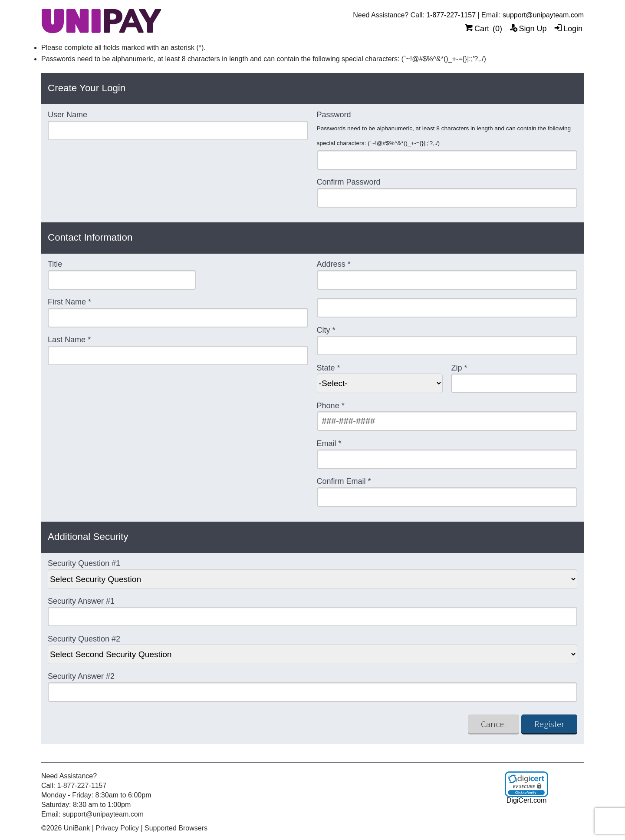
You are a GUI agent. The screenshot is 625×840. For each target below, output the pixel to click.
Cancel (493, 724)
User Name (67, 115)
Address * (334, 264)
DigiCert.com (526, 800)
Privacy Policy (117, 828)
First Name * (69, 302)
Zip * (459, 368)
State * (329, 368)
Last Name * (69, 340)
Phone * (331, 406)
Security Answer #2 (81, 676)
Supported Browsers (176, 828)
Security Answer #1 (81, 601)
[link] (526, 784)
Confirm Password (349, 182)
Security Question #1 (84, 564)
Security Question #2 (84, 639)
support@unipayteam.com (543, 15)
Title (55, 264)
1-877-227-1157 (451, 15)
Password (334, 115)
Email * (329, 444)
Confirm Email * (344, 481)
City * (326, 330)
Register (549, 724)
